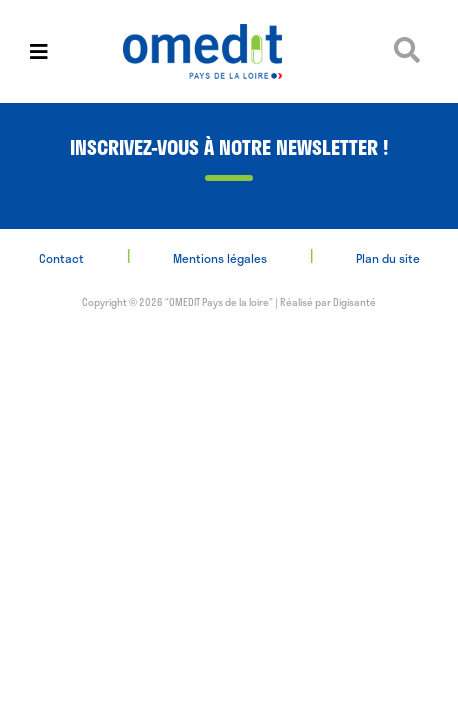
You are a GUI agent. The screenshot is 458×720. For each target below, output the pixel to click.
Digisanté (354, 302)
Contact (61, 258)
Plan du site (388, 258)
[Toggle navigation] (39, 51)
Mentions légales (220, 258)
